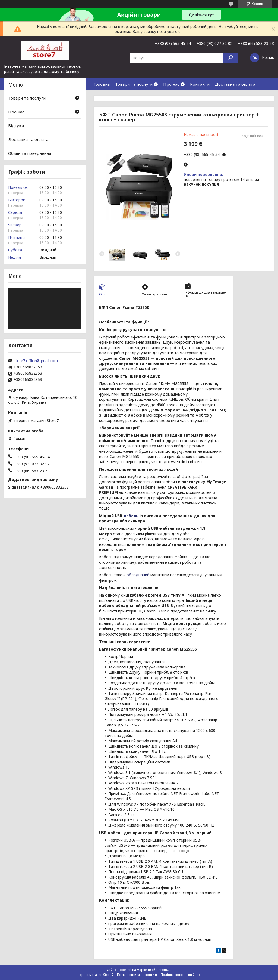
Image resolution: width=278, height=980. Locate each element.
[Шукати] (230, 58)
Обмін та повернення (30, 153)
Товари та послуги (134, 84)
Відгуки (16, 125)
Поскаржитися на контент (137, 975)
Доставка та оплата (235, 84)
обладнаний (138, 575)
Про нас (171, 84)
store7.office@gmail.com (36, 361)
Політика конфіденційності (182, 975)
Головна (102, 84)
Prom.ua (165, 970)
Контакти (200, 84)
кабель (131, 516)
